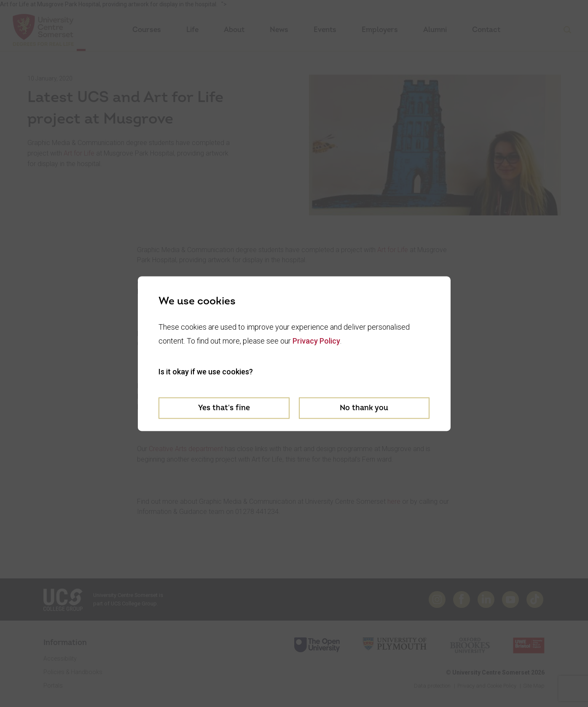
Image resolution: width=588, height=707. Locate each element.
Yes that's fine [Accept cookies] (224, 408)
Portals (53, 685)
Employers (380, 30)
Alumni (435, 30)
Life (192, 30)
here (394, 501)
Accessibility (60, 659)
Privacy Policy (316, 341)
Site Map (534, 686)
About (234, 30)
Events (325, 30)
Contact (486, 30)
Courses (147, 30)
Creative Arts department (186, 449)
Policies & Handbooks (73, 672)
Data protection (432, 686)
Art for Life (79, 153)
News (279, 30)
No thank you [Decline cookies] (364, 408)
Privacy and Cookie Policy (487, 686)
